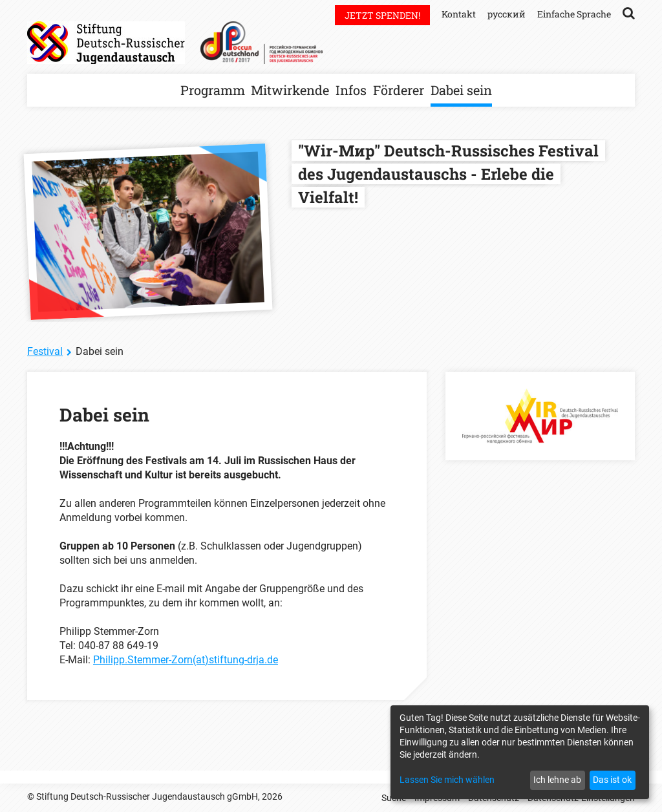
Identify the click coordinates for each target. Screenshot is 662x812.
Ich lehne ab (557, 780)
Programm (213, 90)
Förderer (399, 90)
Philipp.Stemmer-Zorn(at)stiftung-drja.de (186, 660)
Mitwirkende (290, 90)
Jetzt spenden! (382, 15)
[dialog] (520, 752)
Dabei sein (461, 90)
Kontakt (459, 14)
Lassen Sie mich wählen (447, 780)
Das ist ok (612, 780)
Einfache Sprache (574, 14)
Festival (45, 351)
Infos (351, 90)
